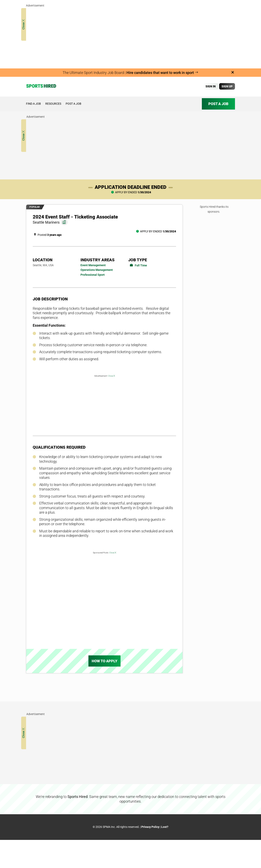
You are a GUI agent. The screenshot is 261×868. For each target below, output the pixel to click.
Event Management (93, 265)
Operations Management (97, 270)
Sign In (211, 86)
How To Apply (104, 661)
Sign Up (227, 86)
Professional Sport (93, 275)
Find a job (33, 104)
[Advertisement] (130, 37)
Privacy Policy (150, 827)
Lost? (165, 827)
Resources (53, 104)
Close (24, 24)
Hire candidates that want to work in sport (162, 73)
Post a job (73, 104)
